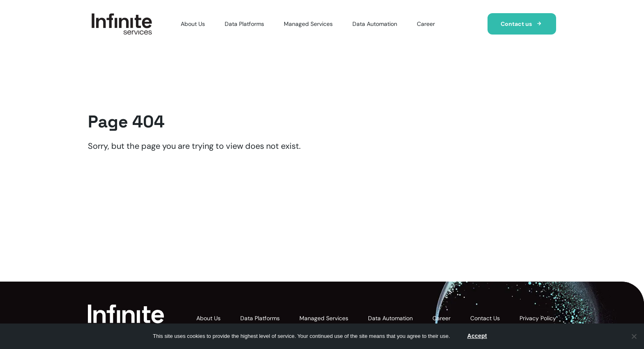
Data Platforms (244, 24)
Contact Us (485, 318)
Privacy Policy (538, 318)
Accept (477, 336)
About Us (193, 24)
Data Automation (375, 24)
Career (426, 24)
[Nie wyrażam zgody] (634, 336)
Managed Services (308, 24)
